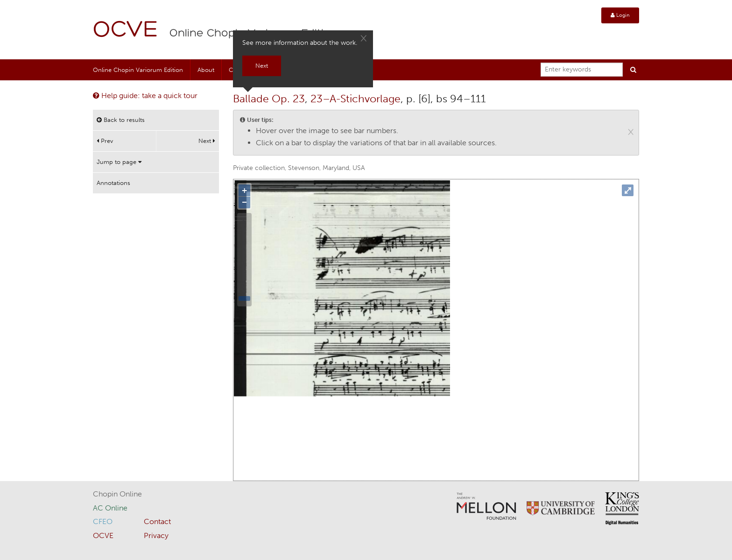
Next (207, 141)
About (206, 70)
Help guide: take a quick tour (145, 96)
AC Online (110, 508)
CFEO (103, 521)
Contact (157, 521)
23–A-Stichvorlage (355, 99)
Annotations (113, 183)
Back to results (121, 120)
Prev (105, 141)
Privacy (156, 535)
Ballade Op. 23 (269, 99)
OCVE (126, 31)
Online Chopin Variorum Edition (138, 70)
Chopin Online (117, 494)
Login (620, 15)
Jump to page (119, 162)
